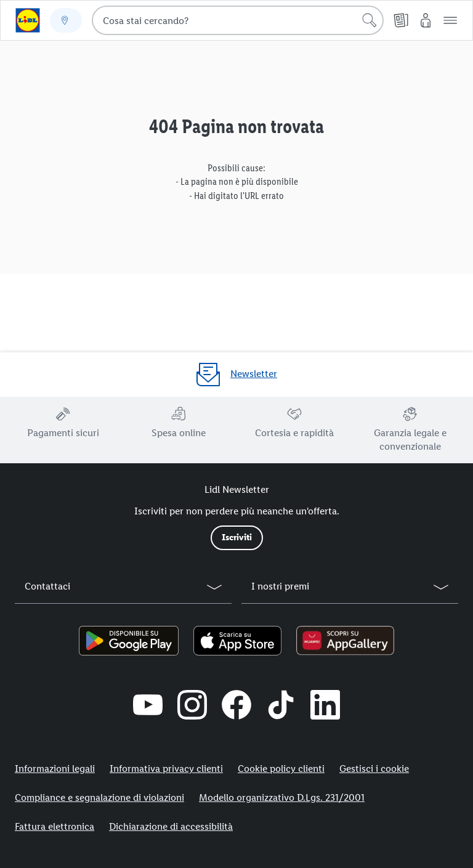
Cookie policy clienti (281, 769)
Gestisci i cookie (374, 769)
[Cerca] (370, 20)
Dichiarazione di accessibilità (171, 826)
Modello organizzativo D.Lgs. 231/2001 (282, 797)
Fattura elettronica (55, 826)
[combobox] (238, 20)
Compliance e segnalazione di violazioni (99, 797)
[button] (450, 20)
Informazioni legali (55, 769)
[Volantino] (401, 20)
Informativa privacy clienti (166, 769)
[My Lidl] (426, 20)
